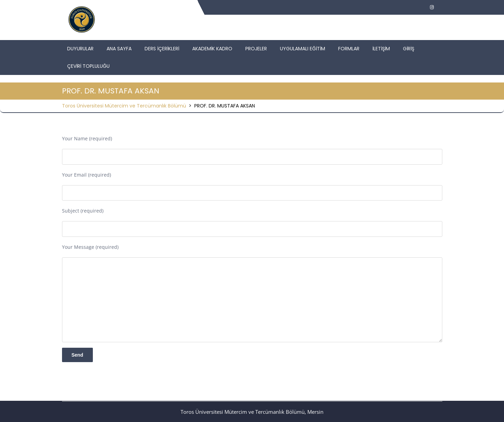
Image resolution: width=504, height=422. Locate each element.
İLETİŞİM (381, 49)
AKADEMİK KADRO (212, 49)
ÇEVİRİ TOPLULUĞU (88, 66)
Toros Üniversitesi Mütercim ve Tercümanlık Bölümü (124, 106)
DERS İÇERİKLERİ (162, 49)
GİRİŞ (409, 49)
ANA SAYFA (119, 49)
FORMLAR (349, 49)
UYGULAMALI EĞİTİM (303, 49)
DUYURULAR (80, 49)
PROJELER (256, 49)
